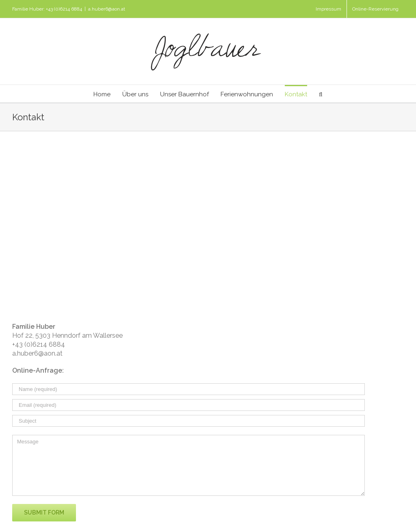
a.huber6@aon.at (107, 9)
